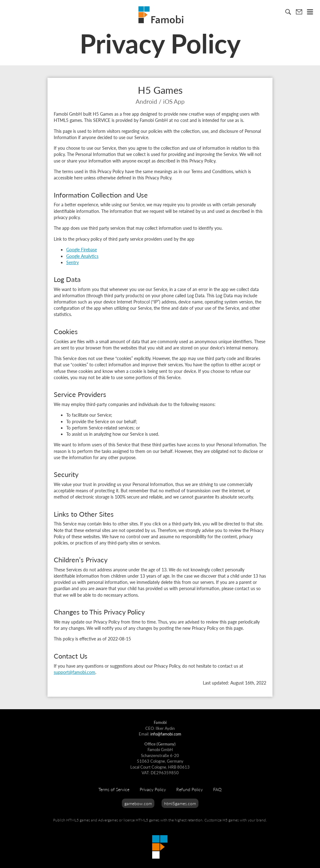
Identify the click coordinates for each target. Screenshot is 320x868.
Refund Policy (190, 789)
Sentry (72, 262)
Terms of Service (114, 789)
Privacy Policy (153, 789)
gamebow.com (138, 803)
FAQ (217, 789)
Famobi (161, 15)
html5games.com (180, 803)
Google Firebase (82, 249)
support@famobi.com (75, 672)
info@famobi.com (166, 734)
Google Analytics (82, 256)
